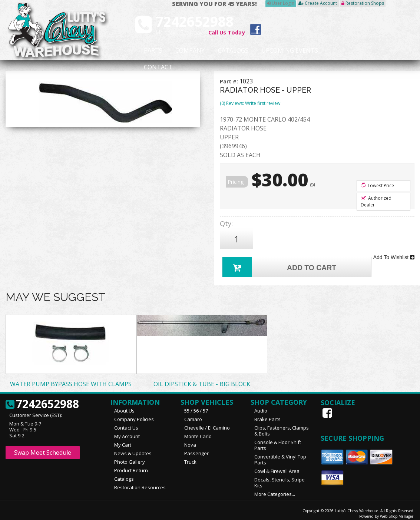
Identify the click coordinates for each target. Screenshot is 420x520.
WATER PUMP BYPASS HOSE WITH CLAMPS (71, 379)
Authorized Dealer (376, 201)
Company (179, 51)
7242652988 (42, 400)
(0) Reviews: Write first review (250, 103)
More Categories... (275, 489)
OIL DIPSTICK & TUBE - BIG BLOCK (202, 379)
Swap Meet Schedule (43, 448)
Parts (148, 51)
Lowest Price (377, 186)
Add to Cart (281, 261)
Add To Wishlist (394, 254)
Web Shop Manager (397, 511)
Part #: (230, 81)
